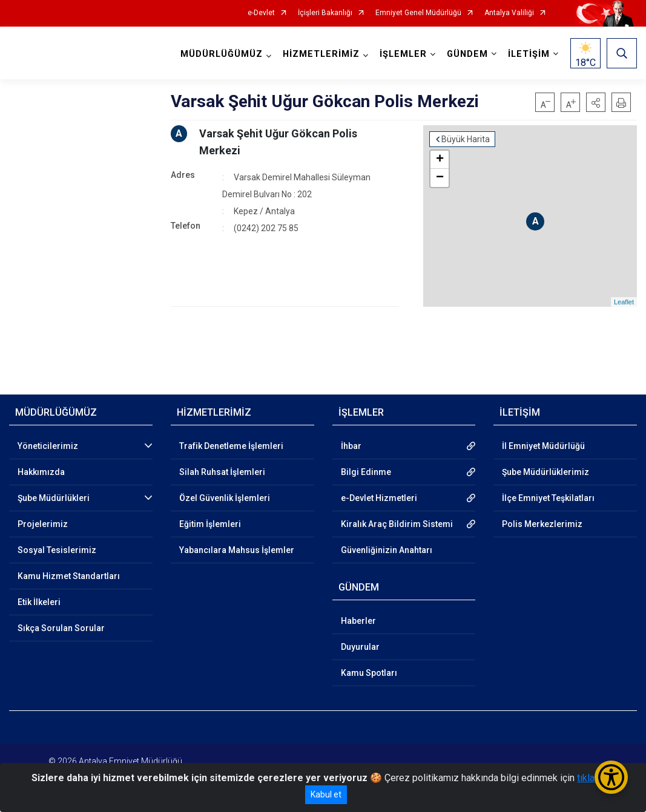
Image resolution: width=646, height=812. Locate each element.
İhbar (351, 446)
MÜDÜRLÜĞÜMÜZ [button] (222, 54)
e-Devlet (261, 13)
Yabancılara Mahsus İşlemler (237, 550)
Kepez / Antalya (264, 211)
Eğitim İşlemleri (210, 524)
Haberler (358, 621)
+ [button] (440, 160)
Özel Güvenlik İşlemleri (225, 498)
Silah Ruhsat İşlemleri (222, 472)
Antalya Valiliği (509, 13)
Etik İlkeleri (39, 602)
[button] (596, 102)
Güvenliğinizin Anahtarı (387, 550)
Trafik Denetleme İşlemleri (231, 446)
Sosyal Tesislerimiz (57, 550)
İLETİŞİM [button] (529, 54)
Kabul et (326, 794)
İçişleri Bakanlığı (325, 13)
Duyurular (360, 647)
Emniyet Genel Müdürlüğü (418, 13)
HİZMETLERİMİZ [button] (321, 54)
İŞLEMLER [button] (403, 54)
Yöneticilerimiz (48, 446)
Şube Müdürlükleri (54, 498)
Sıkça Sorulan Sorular (61, 628)
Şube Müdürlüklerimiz (545, 472)
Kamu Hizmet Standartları (69, 576)
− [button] (440, 178)
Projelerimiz (43, 524)
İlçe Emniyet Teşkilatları (548, 498)
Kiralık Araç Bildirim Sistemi (397, 524)
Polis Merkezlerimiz (542, 524)
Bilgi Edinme (366, 472)
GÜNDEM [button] (467, 54)
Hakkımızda (41, 472)
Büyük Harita (466, 139)
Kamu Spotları (369, 673)
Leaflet (624, 302)
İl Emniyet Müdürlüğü (543, 446)
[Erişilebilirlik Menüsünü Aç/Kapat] (611, 777)
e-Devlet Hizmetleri (379, 498)
